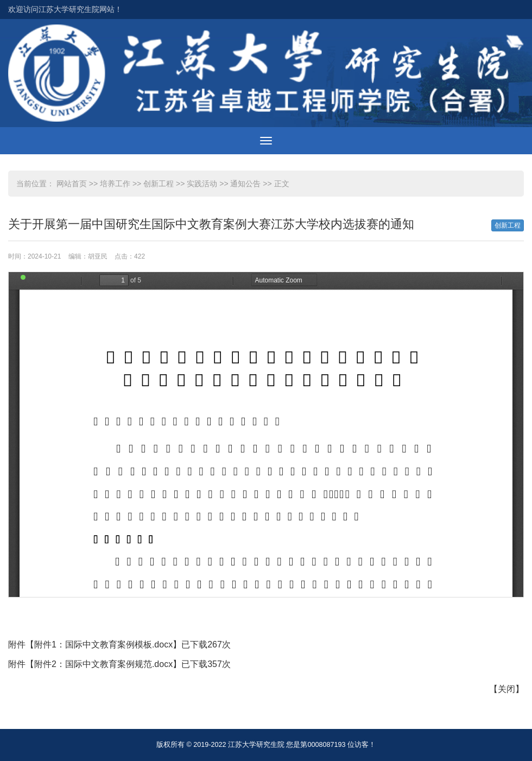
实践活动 (202, 184)
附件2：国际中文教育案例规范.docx (103, 664)
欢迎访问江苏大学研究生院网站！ (65, 9)
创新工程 (159, 184)
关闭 (506, 689)
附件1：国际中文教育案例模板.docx (103, 644)
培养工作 (115, 184)
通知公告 (245, 184)
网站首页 (72, 184)
